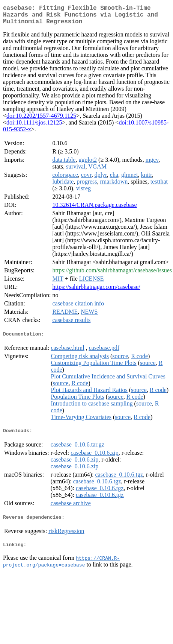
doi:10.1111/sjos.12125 (34, 127)
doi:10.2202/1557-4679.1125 (41, 120)
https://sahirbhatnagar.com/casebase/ (96, 291)
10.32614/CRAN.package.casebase (94, 209)
